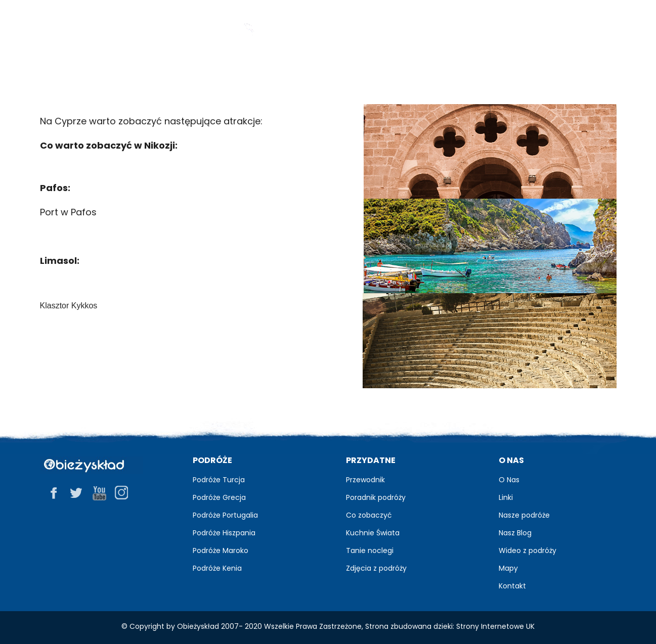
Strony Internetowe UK (495, 626)
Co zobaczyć (369, 515)
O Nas (509, 480)
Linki (506, 497)
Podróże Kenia (217, 568)
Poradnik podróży (376, 497)
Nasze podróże (524, 515)
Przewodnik (165, 71)
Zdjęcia (331, 71)
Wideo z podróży (528, 550)
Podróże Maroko (221, 550)
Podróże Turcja (219, 480)
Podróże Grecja (219, 497)
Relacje (410, 71)
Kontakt (512, 586)
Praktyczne (505, 71)
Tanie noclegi (370, 550)
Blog (252, 71)
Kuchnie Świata (373, 533)
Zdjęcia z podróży (376, 568)
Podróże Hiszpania (224, 533)
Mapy (508, 568)
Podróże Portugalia (225, 515)
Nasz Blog (515, 533)
